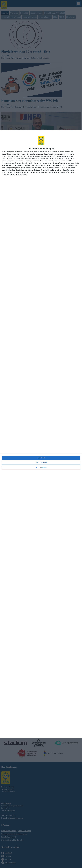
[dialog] (41, 434)
